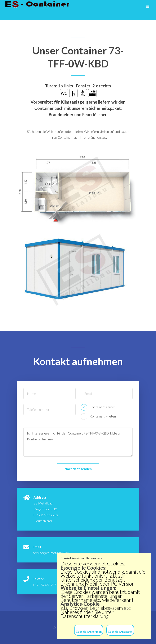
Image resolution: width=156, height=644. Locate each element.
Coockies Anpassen (120, 632)
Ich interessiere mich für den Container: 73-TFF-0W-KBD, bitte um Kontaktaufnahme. (78, 442)
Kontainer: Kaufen (103, 407)
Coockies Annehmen (89, 632)
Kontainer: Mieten (103, 416)
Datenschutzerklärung (85, 616)
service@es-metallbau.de (51, 553)
